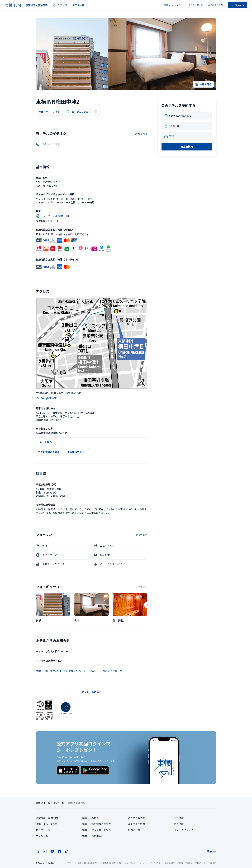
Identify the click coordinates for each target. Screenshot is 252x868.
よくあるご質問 (215, 5)
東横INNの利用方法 (93, 836)
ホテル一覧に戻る (92, 692)
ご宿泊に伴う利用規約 (174, 863)
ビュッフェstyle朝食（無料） (54, 216)
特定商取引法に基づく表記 (111, 863)
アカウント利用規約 (193, 863)
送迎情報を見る (76, 452)
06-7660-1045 (77, 112)
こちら (82, 757)
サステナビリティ (184, 830)
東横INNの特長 (90, 818)
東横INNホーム (43, 803)
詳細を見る (141, 133)
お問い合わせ (135, 830)
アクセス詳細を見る (49, 452)
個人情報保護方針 (91, 863)
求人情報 (179, 824)
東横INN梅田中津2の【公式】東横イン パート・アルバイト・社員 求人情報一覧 (79, 671)
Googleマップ (46, 398)
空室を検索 (187, 147)
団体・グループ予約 (49, 112)
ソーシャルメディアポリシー (151, 863)
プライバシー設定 (74, 863)
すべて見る (141, 535)
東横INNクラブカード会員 (96, 830)
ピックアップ (60, 5)
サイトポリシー (131, 863)
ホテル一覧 (78, 5)
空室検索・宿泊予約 (37, 5)
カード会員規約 (210, 863)
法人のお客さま (196, 5)
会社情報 (179, 818)
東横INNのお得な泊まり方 (96, 824)
